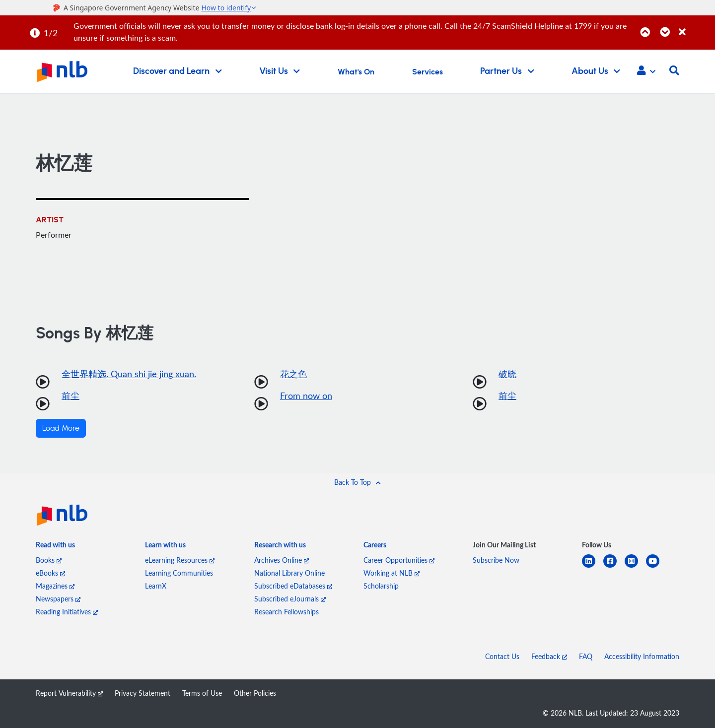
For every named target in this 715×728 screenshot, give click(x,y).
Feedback (549, 656)
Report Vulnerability (69, 693)
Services (428, 72)
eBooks (50, 573)
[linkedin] (593, 567)
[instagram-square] (635, 567)
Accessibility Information (642, 656)
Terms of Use (202, 693)
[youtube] (657, 567)
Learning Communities (179, 573)
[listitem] (55, 547)
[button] (646, 71)
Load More (61, 428)
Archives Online (282, 560)
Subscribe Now (496, 560)
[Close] (695, 27)
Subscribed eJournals (290, 599)
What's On (356, 72)
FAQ (586, 656)
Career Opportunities (399, 560)
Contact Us (502, 656)
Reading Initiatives (67, 612)
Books (49, 560)
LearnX (156, 586)
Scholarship (381, 586)
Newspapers (58, 599)
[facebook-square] (614, 567)
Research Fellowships (286, 612)
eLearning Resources (180, 560)
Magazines (55, 586)
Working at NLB (392, 573)
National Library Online (289, 573)
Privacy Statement (143, 693)
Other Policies (255, 693)
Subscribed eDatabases (293, 586)
